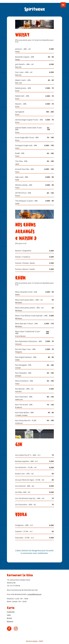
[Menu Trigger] (63, 5)
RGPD (41, 641)
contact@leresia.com (34, 594)
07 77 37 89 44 (15, 586)
